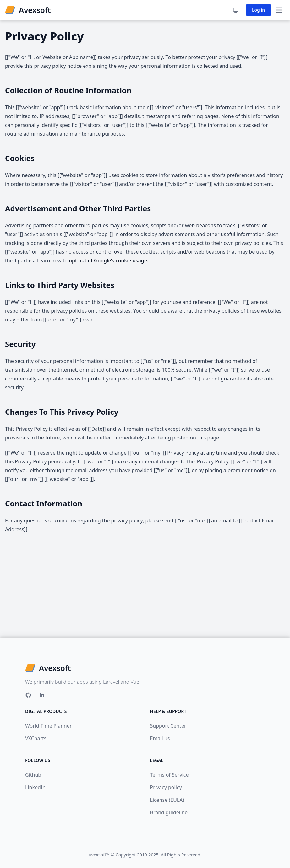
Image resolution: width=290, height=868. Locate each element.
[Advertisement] (145, 591)
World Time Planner (48, 726)
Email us (160, 738)
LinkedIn (35, 787)
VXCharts (36, 738)
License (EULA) (167, 800)
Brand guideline (169, 812)
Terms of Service (170, 775)
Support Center (168, 726)
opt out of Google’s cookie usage (108, 261)
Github (33, 775)
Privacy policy (166, 787)
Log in (258, 10)
